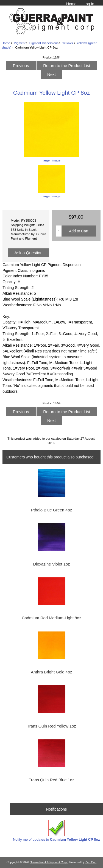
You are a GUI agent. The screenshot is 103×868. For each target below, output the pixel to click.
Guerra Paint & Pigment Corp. (49, 862)
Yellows (67, 43)
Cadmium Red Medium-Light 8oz (51, 618)
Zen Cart (91, 862)
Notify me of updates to (56, 831)
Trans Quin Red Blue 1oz (52, 780)
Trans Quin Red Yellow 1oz (51, 726)
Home (71, 4)
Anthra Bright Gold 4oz (51, 672)
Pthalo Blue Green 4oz (51, 510)
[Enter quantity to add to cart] (59, 231)
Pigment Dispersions (44, 43)
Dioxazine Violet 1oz (51, 564)
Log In (89, 4)
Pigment (20, 43)
